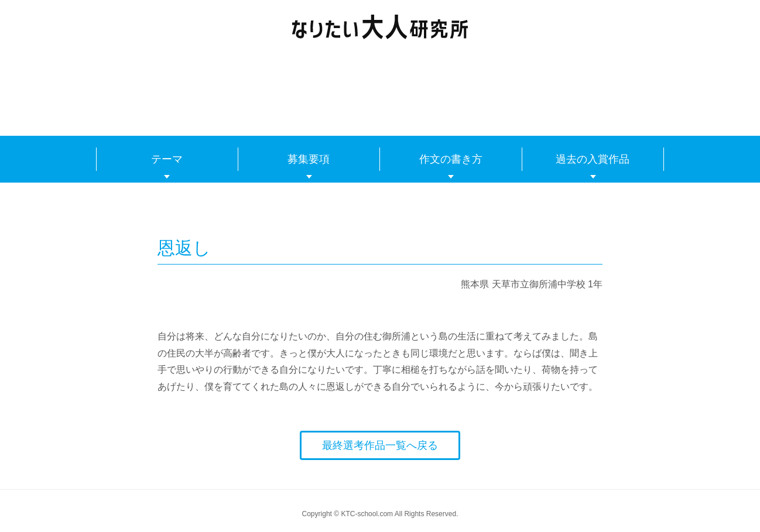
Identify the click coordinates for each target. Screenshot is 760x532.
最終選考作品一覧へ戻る (380, 445)
